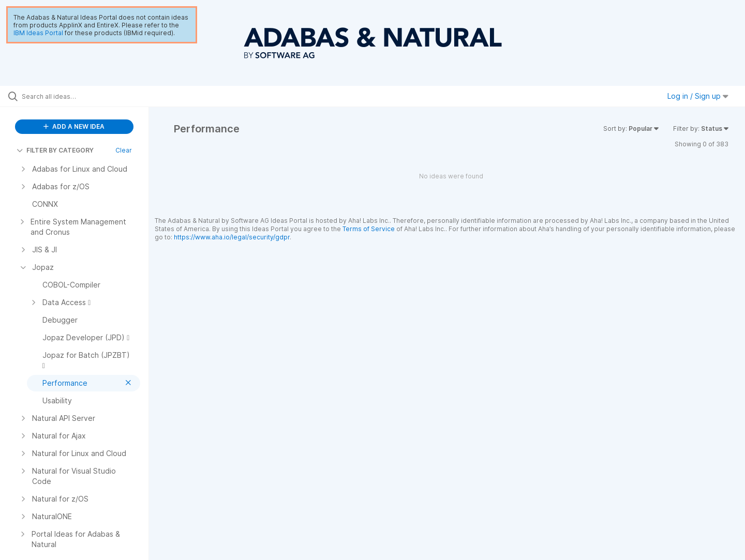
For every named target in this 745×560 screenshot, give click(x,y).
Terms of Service (369, 229)
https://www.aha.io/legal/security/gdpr (232, 237)
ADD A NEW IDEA (74, 126)
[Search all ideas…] (87, 96)
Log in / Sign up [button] (698, 96)
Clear (124, 150)
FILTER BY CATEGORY (55, 150)
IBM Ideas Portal (38, 33)
